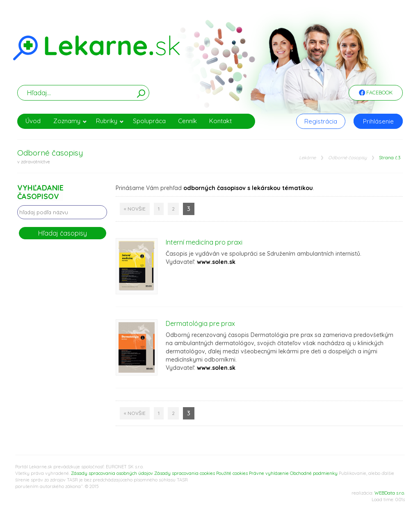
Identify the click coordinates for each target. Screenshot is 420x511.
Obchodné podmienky (314, 473)
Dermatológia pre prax (200, 323)
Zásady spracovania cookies (185, 473)
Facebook (376, 93)
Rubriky (110, 121)
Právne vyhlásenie (269, 473)
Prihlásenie (378, 121)
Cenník (187, 121)
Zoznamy (70, 121)
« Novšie (135, 209)
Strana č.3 (390, 158)
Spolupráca (149, 121)
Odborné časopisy (347, 158)
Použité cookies (232, 473)
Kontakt (220, 121)
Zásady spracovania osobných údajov (112, 473)
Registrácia (321, 121)
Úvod (33, 121)
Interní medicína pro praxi (204, 242)
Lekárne (307, 158)
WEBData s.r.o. (390, 493)
